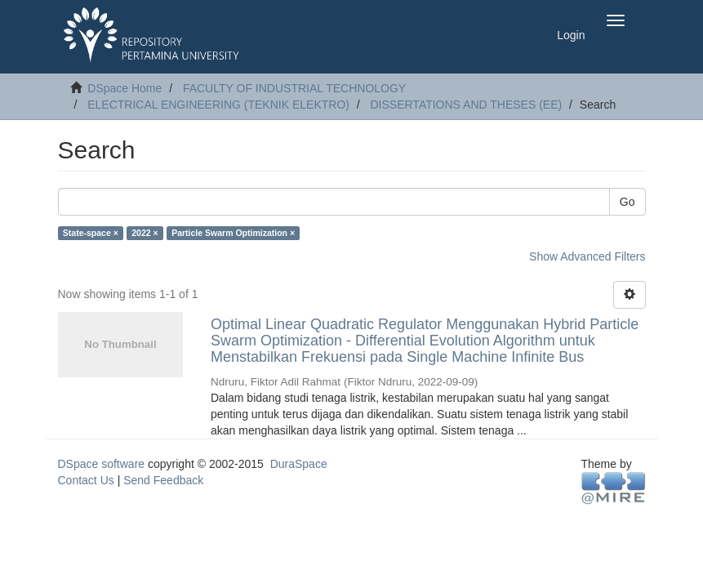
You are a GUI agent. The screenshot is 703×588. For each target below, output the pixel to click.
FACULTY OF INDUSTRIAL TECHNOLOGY (294, 88)
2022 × (145, 233)
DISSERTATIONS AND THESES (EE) (467, 105)
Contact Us (86, 480)
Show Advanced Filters (587, 256)
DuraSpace (299, 464)
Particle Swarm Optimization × (233, 233)
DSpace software (102, 464)
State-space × (91, 233)
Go (627, 202)
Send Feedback (163, 480)
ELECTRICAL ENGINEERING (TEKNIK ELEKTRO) (218, 105)
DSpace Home (125, 88)
